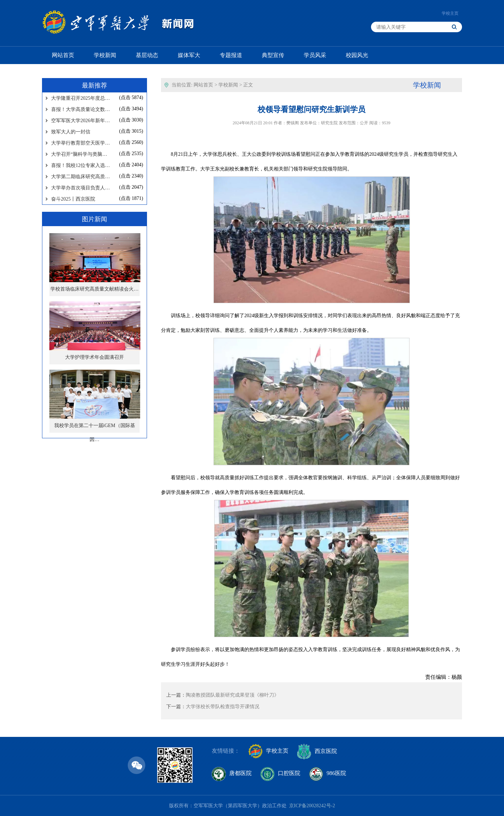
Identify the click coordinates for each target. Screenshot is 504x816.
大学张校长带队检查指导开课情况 (223, 707)
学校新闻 (105, 55)
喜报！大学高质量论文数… (80, 109)
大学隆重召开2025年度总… (80, 98)
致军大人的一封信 (71, 132)
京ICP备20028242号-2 (312, 806)
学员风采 (315, 55)
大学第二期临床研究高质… (80, 177)
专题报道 (231, 55)
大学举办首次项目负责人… (80, 188)
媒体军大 (189, 55)
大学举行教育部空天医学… (80, 143)
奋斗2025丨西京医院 (73, 199)
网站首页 (63, 55)
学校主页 (450, 13)
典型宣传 (273, 55)
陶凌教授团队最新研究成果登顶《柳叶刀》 (232, 695)
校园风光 (357, 55)
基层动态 (147, 55)
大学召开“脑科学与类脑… (79, 154)
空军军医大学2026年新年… (80, 121)
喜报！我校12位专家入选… (80, 165)
